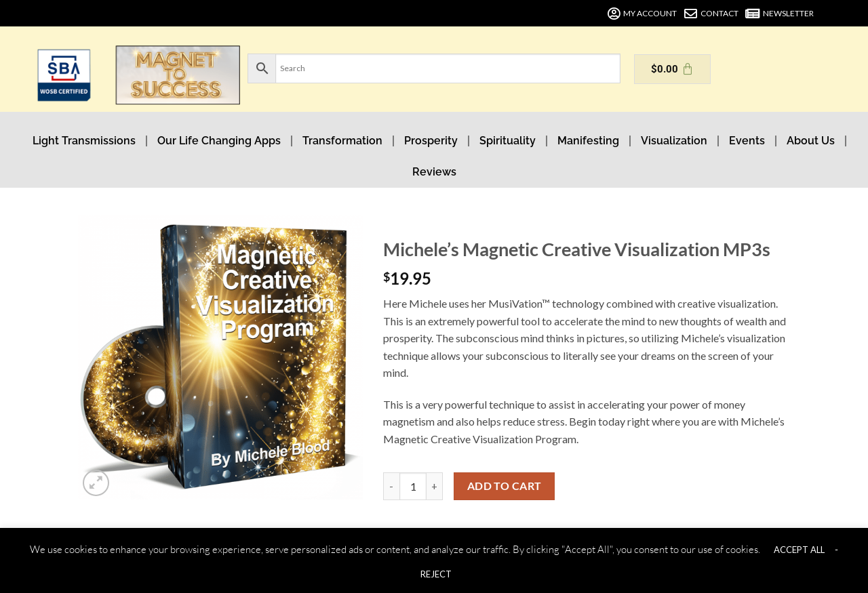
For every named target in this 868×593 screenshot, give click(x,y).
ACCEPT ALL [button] (799, 550)
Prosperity (431, 141)
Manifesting (588, 141)
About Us (811, 141)
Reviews (434, 172)
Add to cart (505, 486)
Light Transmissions (84, 141)
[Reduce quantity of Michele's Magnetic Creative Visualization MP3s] (391, 486)
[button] (96, 483)
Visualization (674, 141)
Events (747, 141)
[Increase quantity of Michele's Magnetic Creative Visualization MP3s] (435, 486)
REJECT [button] (436, 574)
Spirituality (508, 141)
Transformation (342, 141)
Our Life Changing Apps (219, 141)
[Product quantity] (413, 486)
